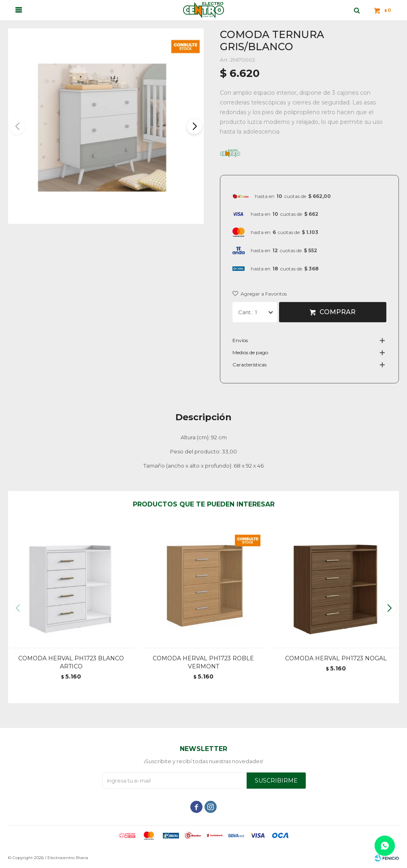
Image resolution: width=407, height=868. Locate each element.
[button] (194, 126)
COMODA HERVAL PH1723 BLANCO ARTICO (71, 662)
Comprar (338, 312)
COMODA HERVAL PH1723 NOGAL (336, 658)
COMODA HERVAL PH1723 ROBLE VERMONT (203, 662)
